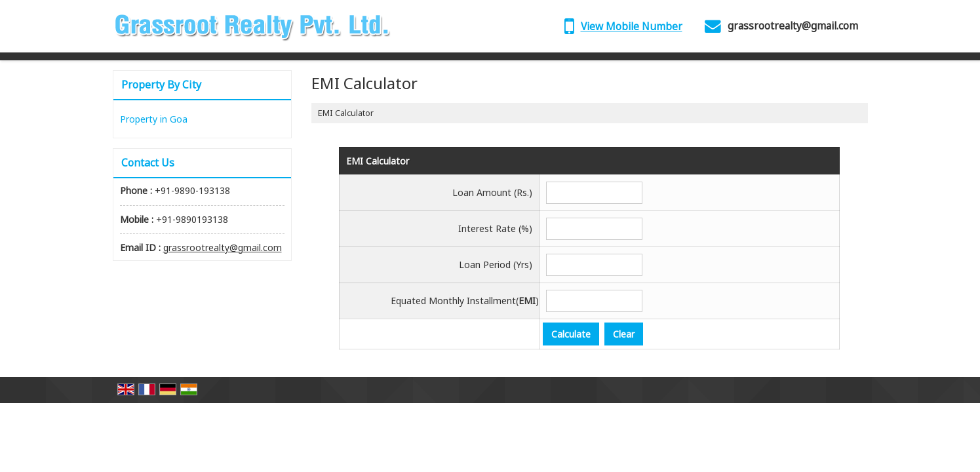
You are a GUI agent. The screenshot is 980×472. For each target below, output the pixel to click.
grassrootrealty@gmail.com (793, 26)
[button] (632, 27)
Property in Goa (154, 119)
